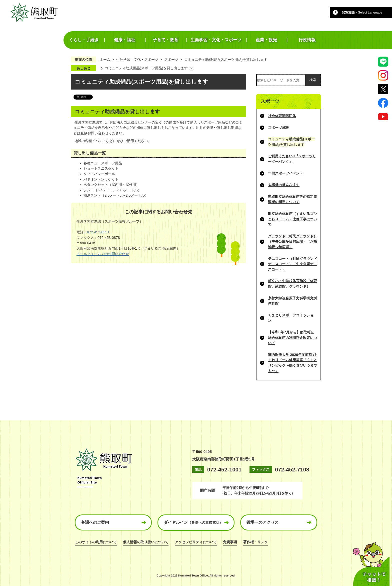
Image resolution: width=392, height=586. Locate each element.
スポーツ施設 (278, 128)
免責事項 (230, 542)
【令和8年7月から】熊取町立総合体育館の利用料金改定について (292, 338)
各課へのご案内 (95, 522)
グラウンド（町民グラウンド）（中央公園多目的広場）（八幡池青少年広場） (292, 241)
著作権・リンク (255, 542)
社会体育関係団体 (282, 116)
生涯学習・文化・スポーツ (137, 60)
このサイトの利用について (96, 542)
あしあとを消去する (191, 68)
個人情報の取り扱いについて (146, 542)
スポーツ (171, 60)
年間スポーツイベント (285, 173)
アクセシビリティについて (196, 542)
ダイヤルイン (193, 522)
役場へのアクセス (262, 522)
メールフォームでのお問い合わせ (103, 254)
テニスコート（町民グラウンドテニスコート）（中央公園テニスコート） (292, 264)
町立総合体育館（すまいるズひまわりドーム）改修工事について (292, 219)
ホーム (105, 60)
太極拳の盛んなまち (284, 185)
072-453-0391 (98, 232)
